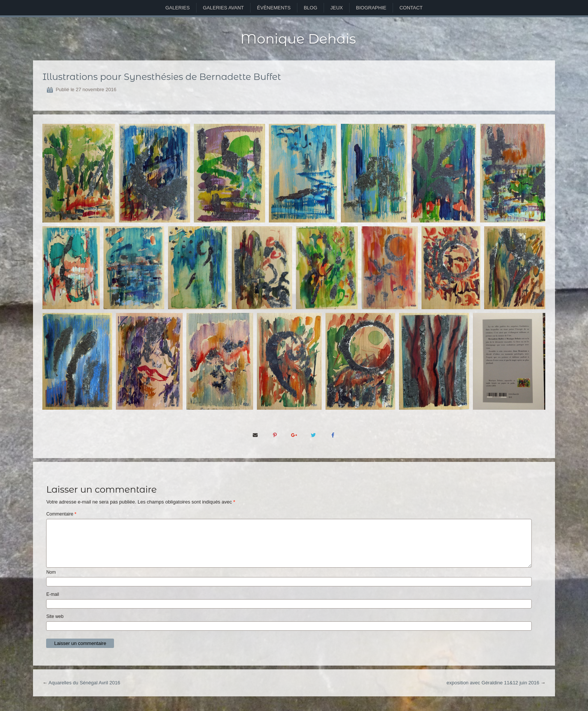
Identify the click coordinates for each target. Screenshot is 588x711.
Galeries (178, 8)
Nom (51, 572)
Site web (55, 616)
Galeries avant (223, 8)
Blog (310, 8)
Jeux (337, 8)
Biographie (371, 8)
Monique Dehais (298, 39)
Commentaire (61, 514)
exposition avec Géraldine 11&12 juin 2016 (493, 683)
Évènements (274, 8)
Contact (411, 8)
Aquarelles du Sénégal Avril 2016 (84, 683)
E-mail (52, 594)
